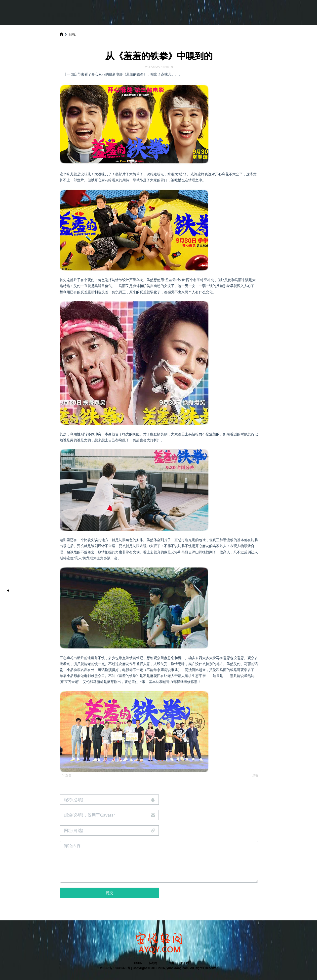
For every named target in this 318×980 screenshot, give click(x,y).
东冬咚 (153, 963)
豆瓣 (171, 963)
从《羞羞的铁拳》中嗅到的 (159, 56)
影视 (72, 35)
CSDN (138, 963)
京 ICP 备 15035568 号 (115, 968)
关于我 (185, 963)
